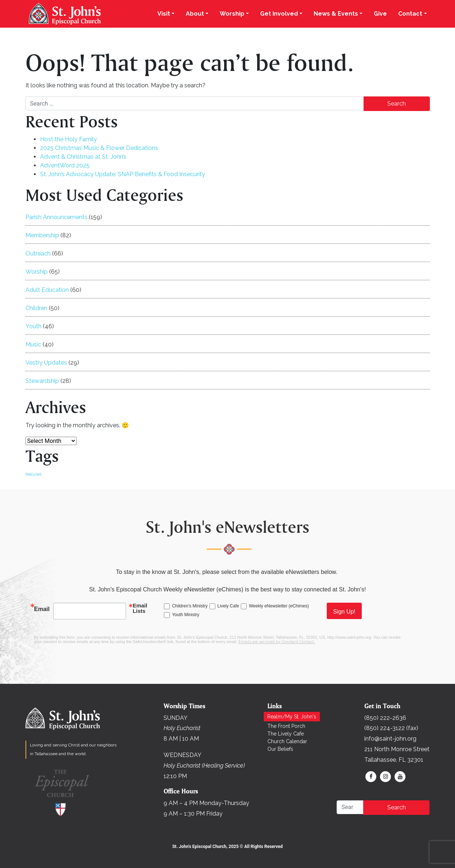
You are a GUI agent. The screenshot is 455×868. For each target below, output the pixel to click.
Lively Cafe (228, 606)
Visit (164, 14)
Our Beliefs (280, 749)
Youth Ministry (186, 615)
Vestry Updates (46, 363)
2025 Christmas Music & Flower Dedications (99, 148)
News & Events (336, 14)
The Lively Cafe (286, 734)
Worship (232, 14)
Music (33, 344)
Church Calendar (287, 741)
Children (36, 308)
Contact (410, 14)
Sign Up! (344, 612)
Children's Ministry (190, 606)
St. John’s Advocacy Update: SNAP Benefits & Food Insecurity (123, 174)
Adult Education (47, 290)
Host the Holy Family (68, 139)
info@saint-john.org (390, 739)
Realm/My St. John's (292, 717)
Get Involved (279, 14)
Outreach (38, 253)
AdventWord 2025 (65, 165)
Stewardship (42, 381)
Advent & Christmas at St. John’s (83, 157)
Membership (42, 235)
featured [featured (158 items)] (34, 474)
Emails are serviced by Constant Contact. (277, 642)
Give (380, 14)
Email (42, 609)
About (195, 14)
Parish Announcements (56, 217)
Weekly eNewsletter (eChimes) (279, 606)
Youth (34, 326)
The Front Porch (286, 726)
